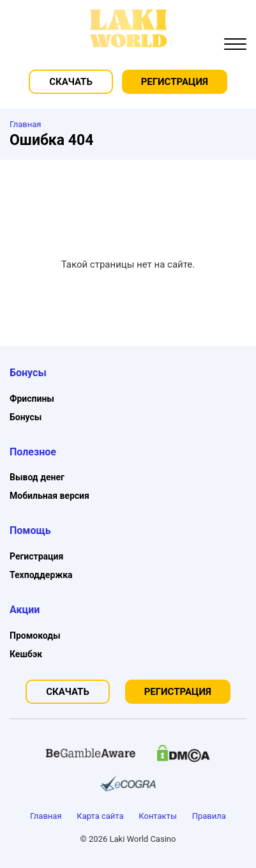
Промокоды (35, 636)
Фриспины (32, 399)
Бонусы (26, 417)
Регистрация (175, 82)
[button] (235, 46)
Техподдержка (41, 575)
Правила (209, 816)
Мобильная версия (49, 496)
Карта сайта (100, 816)
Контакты (158, 816)
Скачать (71, 82)
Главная (46, 816)
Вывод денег (37, 477)
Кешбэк (26, 654)
